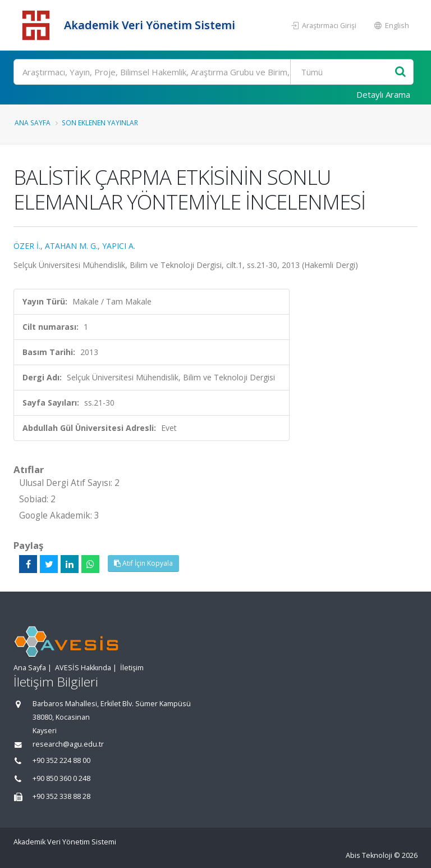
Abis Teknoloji (369, 855)
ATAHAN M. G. (71, 246)
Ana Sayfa (33, 122)
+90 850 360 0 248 (61, 778)
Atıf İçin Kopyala (143, 563)
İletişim (132, 668)
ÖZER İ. (27, 246)
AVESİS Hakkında (83, 668)
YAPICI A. (119, 246)
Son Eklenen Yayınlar (100, 122)
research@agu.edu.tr (68, 744)
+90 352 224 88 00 (61, 760)
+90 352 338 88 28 (61, 796)
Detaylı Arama (383, 94)
